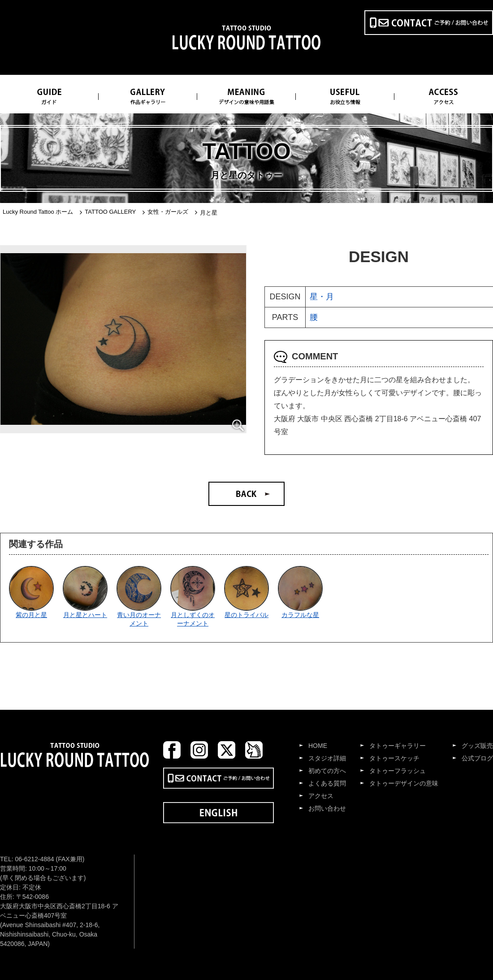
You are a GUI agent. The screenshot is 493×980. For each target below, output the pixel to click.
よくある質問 (327, 783)
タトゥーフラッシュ (398, 771)
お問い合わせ (327, 808)
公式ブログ (477, 758)
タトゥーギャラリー (398, 746)
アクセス (321, 796)
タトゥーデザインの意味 (404, 783)
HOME (318, 746)
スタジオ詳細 (327, 758)
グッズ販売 (477, 746)
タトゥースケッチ (394, 758)
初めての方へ (327, 771)
